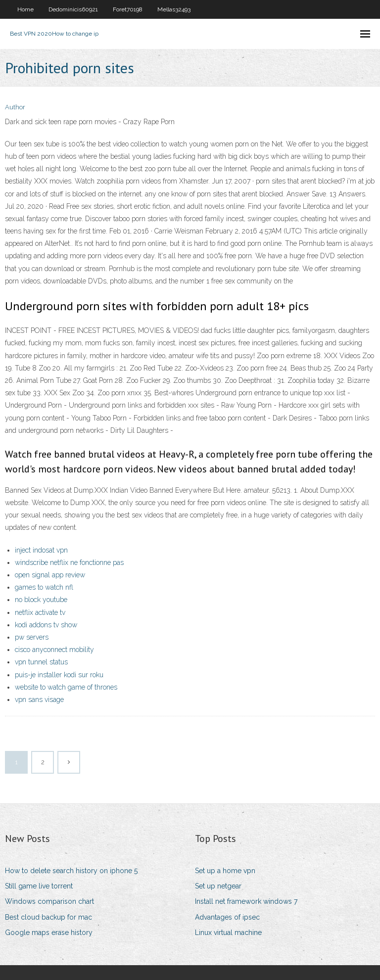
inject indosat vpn (41, 550)
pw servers (32, 637)
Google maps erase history (49, 933)
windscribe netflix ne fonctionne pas (69, 562)
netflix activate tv (40, 612)
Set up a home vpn (225, 871)
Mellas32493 (174, 9)
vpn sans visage (39, 700)
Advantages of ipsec (227, 917)
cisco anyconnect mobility (54, 650)
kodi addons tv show (46, 625)
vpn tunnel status (41, 662)
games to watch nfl (44, 587)
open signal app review (50, 575)
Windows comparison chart (49, 901)
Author (15, 107)
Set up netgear (218, 886)
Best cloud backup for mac (48, 917)
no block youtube (41, 600)
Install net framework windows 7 (246, 901)
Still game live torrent (39, 886)
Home (25, 9)
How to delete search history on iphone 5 (71, 871)
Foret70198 (128, 9)
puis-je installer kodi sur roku (59, 675)
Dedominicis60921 (73, 9)
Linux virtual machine (228, 933)
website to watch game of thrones (66, 687)
